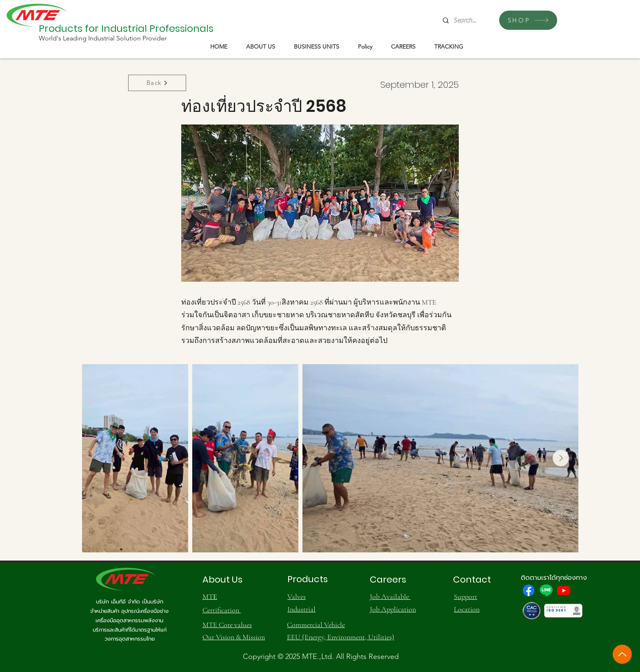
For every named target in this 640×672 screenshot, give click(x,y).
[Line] (546, 590)
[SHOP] (528, 20)
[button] (261, 47)
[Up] (622, 654)
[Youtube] (564, 590)
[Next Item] (561, 458)
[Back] (157, 83)
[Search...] (466, 20)
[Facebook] (529, 590)
